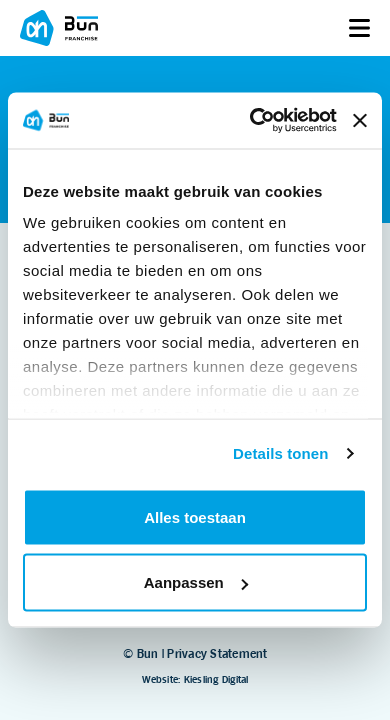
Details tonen (280, 453)
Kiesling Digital (216, 679)
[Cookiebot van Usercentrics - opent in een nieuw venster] (253, 121)
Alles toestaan (195, 516)
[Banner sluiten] (360, 120)
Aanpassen (196, 582)
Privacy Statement (217, 654)
